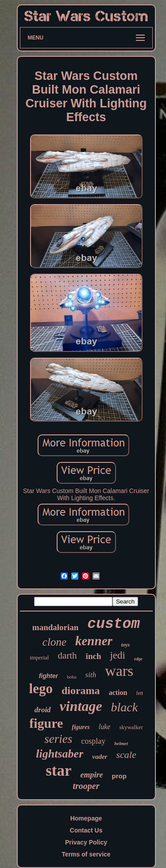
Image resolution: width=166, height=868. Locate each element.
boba (71, 677)
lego (41, 688)
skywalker (131, 727)
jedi (118, 655)
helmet (121, 743)
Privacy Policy (86, 842)
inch (94, 656)
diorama (81, 690)
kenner (94, 641)
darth (67, 655)
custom (114, 624)
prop (119, 776)
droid (43, 710)
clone (54, 642)
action (118, 692)
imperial (39, 657)
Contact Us (86, 830)
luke (105, 727)
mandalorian (56, 627)
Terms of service (86, 854)
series (58, 739)
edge (138, 659)
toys (125, 645)
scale (126, 755)
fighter (49, 676)
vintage (81, 706)
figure (46, 723)
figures (81, 727)
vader (100, 757)
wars (119, 671)
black (125, 707)
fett (139, 693)
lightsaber (60, 754)
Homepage (86, 818)
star (58, 771)
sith (91, 675)
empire (91, 775)
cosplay (93, 741)
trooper (86, 786)
